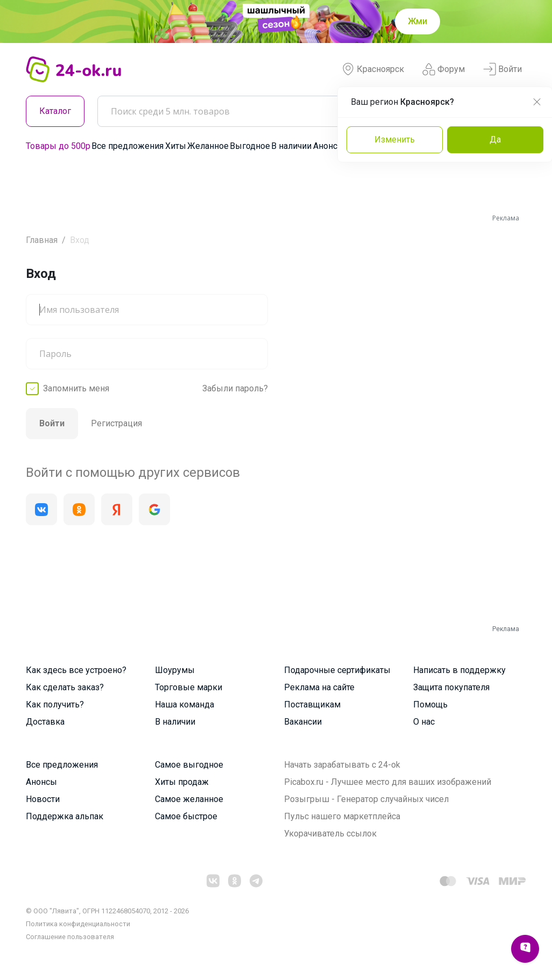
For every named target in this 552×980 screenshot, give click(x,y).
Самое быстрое (186, 816)
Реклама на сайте (319, 687)
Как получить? (55, 704)
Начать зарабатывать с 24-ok (342, 765)
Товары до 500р (58, 146)
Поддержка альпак (65, 816)
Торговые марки (189, 687)
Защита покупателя (451, 687)
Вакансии (303, 722)
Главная (42, 240)
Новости (43, 799)
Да (495, 140)
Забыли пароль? (235, 388)
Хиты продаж (182, 782)
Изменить (395, 140)
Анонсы (329, 146)
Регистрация (116, 423)
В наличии (291, 146)
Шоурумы (175, 670)
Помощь (430, 704)
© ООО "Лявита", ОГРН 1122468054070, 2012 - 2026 (107, 911)
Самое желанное (189, 799)
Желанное (208, 146)
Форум (444, 69)
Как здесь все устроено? (76, 670)
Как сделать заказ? (65, 687)
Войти (503, 69)
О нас (424, 722)
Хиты (176, 146)
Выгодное (250, 146)
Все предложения (128, 146)
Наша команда (185, 704)
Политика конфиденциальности (78, 924)
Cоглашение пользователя (70, 937)
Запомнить (76, 389)
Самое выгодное (189, 765)
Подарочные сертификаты (337, 670)
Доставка (45, 722)
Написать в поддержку (459, 670)
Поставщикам (312, 704)
